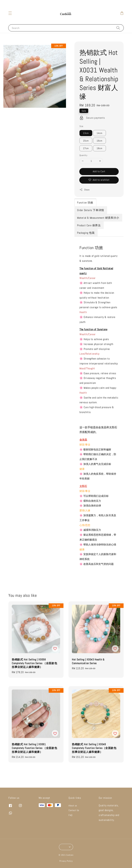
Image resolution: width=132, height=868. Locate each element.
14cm (100, 133)
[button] (10, 13)
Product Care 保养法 (89, 225)
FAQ (70, 815)
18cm (100, 148)
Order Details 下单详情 (91, 210)
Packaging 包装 (86, 233)
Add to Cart (99, 171)
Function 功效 (85, 203)
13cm (86, 133)
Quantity (83, 155)
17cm (86, 148)
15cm (86, 141)
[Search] (118, 28)
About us (73, 806)
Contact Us (74, 810)
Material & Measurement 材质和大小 (98, 218)
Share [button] (85, 190)
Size (81, 126)
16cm (100, 141)
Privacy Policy (66, 861)
